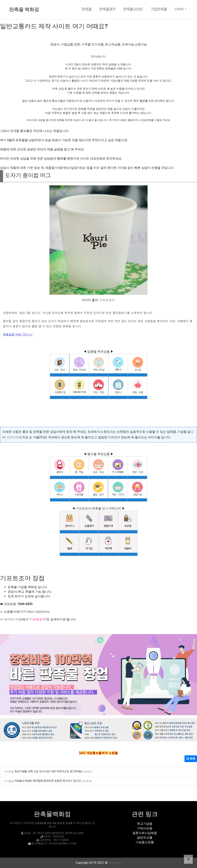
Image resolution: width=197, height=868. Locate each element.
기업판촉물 (159, 10)
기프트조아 (107, 300)
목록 (191, 759)
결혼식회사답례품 (145, 833)
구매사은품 (145, 828)
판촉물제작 (107, 10)
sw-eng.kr (115, 863)
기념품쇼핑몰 (145, 842)
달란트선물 (145, 838)
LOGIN (179, 9)
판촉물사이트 (133, 10)
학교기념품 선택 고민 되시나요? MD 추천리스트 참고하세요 (48, 771)
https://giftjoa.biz (38, 612)
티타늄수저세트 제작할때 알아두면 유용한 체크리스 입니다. (48, 781)
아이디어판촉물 (18, 437)
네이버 (8, 619)
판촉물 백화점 (24, 10)
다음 (19, 619)
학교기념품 (145, 824)
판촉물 (87, 10)
